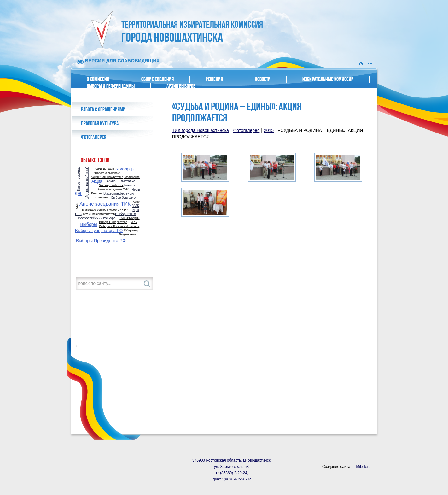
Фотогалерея (94, 137)
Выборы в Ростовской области (119, 226)
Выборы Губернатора (113, 222)
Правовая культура (100, 123)
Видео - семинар (79, 179)
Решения (214, 79)
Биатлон (97, 194)
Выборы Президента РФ (101, 241)
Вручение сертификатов (99, 214)
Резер (136, 202)
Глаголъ (129, 186)
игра (136, 210)
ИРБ (134, 222)
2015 (269, 130)
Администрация (105, 169)
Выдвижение (128, 235)
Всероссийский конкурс (97, 218)
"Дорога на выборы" (87, 183)
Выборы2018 (125, 214)
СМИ (76, 205)
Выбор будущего (123, 198)
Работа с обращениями (103, 109)
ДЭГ (78, 194)
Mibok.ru (363, 467)
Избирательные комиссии (328, 79)
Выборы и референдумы (111, 86)
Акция (97, 181)
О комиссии (98, 79)
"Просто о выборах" (107, 173)
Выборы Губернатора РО (99, 230)
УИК (136, 206)
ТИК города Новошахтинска (201, 130)
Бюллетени (101, 198)
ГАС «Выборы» (129, 218)
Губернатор (132, 230)
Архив (111, 181)
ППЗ (78, 214)
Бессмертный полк (111, 185)
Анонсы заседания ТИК (113, 189)
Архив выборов (181, 86)
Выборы (88, 224)
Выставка (128, 181)
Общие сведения (157, 79)
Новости (263, 79)
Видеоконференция (119, 194)
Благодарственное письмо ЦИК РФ (105, 210)
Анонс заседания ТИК (105, 204)
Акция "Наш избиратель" (107, 177)
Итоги (136, 190)
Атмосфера (125, 169)
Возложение (132, 177)
